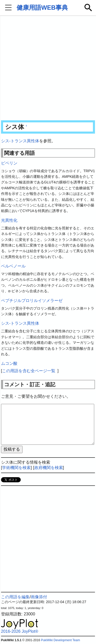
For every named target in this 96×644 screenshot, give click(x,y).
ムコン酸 (9, 363)
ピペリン (9, 163)
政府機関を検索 (49, 468)
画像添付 (39, 597)
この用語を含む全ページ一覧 (29, 371)
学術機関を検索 (16, 468)
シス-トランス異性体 (20, 141)
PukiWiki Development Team (61, 640)
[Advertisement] (48, 68)
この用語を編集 (15, 597)
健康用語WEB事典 (42, 8)
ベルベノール (13, 266)
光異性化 (9, 220)
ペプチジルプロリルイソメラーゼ (32, 301)
